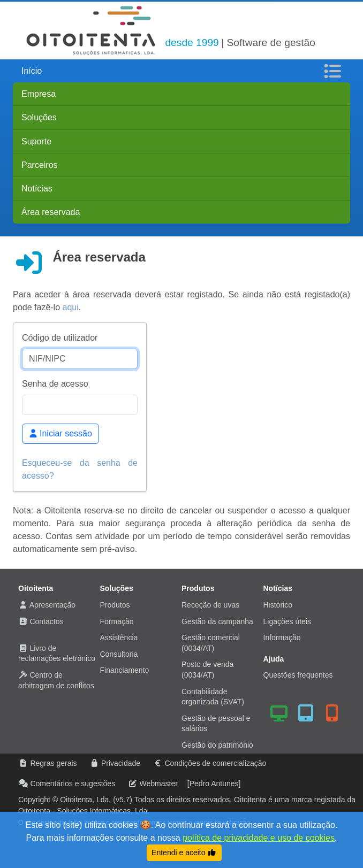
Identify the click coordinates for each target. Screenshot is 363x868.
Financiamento (125, 670)
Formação (117, 621)
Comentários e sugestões (73, 783)
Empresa (39, 94)
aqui (71, 307)
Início (32, 71)
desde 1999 (192, 43)
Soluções (39, 117)
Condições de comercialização (215, 763)
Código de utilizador (60, 338)
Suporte (36, 141)
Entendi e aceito (184, 852)
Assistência (119, 637)
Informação (282, 637)
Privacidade (121, 763)
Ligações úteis (288, 621)
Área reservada (51, 212)
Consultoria (119, 654)
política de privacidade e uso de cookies (259, 838)
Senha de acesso (55, 384)
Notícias (37, 189)
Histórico (278, 605)
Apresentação (52, 605)
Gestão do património (217, 745)
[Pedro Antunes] (214, 783)
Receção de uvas (210, 605)
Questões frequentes (298, 675)
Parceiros (40, 165)
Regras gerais (53, 763)
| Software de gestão (268, 43)
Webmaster (159, 783)
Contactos (46, 621)
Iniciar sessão (61, 433)
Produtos (115, 605)
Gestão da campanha (217, 621)
